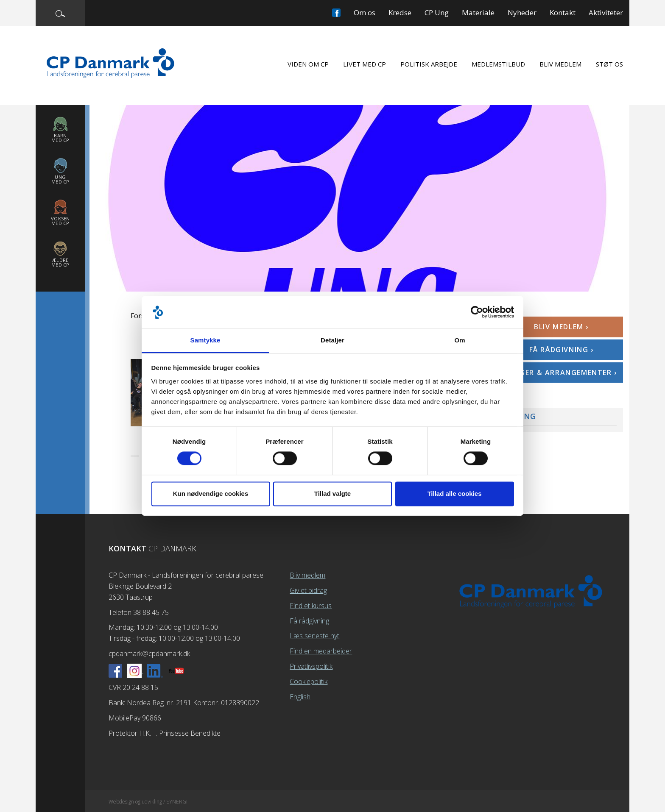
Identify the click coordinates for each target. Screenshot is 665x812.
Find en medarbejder (321, 651)
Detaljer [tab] (332, 340)
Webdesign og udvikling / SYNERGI (148, 802)
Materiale (478, 13)
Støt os (609, 64)
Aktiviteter (606, 13)
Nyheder (522, 13)
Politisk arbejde (429, 64)
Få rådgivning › (562, 350)
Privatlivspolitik (311, 666)
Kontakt (563, 13)
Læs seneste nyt (314, 636)
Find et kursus (311, 606)
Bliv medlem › (561, 327)
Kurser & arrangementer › (561, 373)
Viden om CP (308, 64)
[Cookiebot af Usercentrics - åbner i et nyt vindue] (477, 312)
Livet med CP (365, 64)
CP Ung (437, 13)
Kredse (400, 13)
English (300, 697)
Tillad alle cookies (454, 494)
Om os (365, 13)
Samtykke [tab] (205, 340)
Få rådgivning (309, 621)
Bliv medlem (560, 64)
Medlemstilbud (498, 64)
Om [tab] (460, 340)
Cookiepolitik (309, 681)
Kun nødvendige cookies (211, 494)
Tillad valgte (332, 494)
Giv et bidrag (308, 590)
